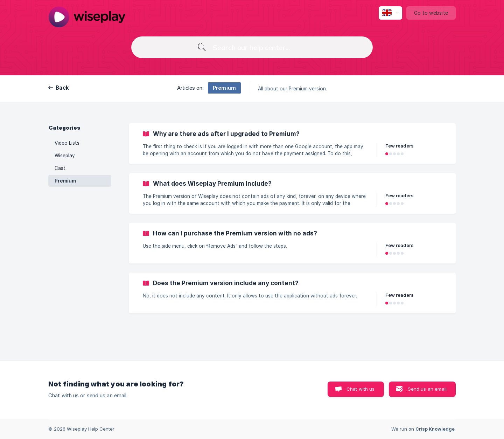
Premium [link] (65, 181)
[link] (292, 144)
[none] (87, 17)
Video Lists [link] (67, 143)
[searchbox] (252, 47)
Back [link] (62, 88)
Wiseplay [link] (65, 156)
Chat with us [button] (361, 389)
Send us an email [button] (427, 389)
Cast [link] (60, 168)
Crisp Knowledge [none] (435, 429)
